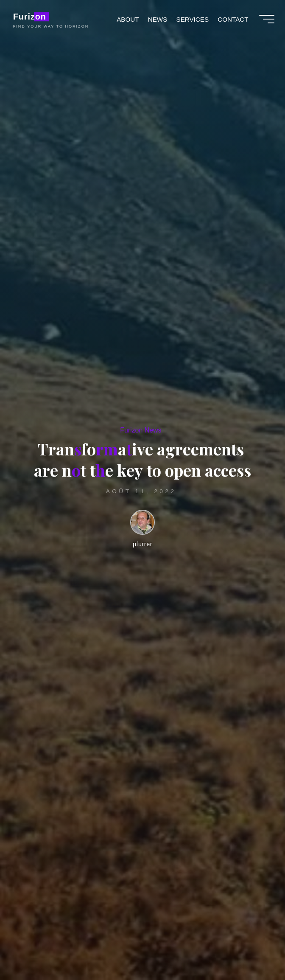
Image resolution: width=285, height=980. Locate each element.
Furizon (32, 18)
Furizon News (141, 430)
